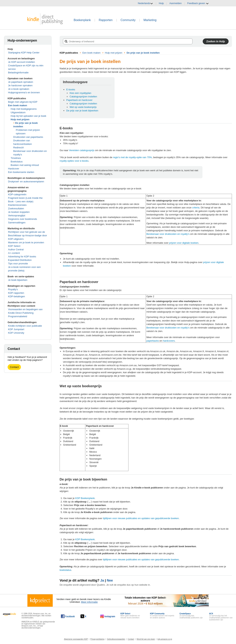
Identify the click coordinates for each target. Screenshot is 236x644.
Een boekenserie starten (21, 172)
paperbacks (153, 341)
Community (128, 20)
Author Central (16, 249)
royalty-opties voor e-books (74, 161)
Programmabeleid (18, 316)
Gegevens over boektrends (23, 219)
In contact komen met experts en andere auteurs (162, 616)
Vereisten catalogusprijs (82, 150)
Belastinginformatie (18, 73)
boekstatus (65, 570)
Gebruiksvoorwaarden (116, 639)
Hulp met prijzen (20, 119)
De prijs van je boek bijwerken (82, 111)
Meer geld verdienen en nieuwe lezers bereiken (130, 616)
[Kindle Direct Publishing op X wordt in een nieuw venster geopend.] (87, 616)
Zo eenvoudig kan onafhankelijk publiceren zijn (191, 616)
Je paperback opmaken (21, 82)
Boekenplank (82, 20)
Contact (14, 367)
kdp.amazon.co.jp (165, 639)
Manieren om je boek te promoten (26, 242)
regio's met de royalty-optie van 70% (132, 157)
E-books (71, 90)
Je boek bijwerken (18, 280)
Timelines (16, 158)
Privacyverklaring (97, 639)
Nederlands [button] (146, 3)
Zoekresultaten (16, 208)
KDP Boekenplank (85, 498)
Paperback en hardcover (79, 100)
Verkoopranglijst (17, 215)
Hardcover (14, 169)
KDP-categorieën (17, 194)
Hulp (161, 3)
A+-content (14, 253)
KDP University (16, 333)
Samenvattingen (17, 223)
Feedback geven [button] (198, 3)
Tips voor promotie (18, 264)
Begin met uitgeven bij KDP (23, 102)
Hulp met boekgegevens (24, 109)
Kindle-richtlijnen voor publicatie (25, 326)
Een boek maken (18, 105)
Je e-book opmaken (19, 89)
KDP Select (14, 246)
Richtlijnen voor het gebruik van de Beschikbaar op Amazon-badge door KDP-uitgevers (28, 235)
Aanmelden (175, 3)
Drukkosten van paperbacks (28, 137)
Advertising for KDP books (22, 257)
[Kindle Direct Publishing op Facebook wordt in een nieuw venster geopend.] (68, 616)
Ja (102, 580)
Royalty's (13, 289)
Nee (110, 580)
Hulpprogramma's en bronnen (24, 92)
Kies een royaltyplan (80, 93)
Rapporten (106, 20)
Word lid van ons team (146, 639)
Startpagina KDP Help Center (24, 53)
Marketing (150, 20)
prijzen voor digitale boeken (184, 243)
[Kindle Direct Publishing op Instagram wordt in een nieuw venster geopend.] (108, 616)
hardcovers (169, 341)
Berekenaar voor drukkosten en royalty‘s (168, 234)
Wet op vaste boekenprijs (83, 107)
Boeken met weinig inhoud (25, 165)
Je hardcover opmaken (20, 85)
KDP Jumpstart (16, 329)
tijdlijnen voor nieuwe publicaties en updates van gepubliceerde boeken (141, 518)
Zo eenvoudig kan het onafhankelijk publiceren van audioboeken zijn (221, 617)
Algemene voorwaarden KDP (76, 639)
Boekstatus (17, 162)
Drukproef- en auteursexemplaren (26, 182)
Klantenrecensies (17, 205)
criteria (196, 208)
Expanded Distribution (20, 260)
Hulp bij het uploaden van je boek (29, 116)
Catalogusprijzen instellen (83, 97)
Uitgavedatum (18, 112)
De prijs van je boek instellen (143, 53)
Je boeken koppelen (19, 212)
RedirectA (19, 148)
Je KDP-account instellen (22, 62)
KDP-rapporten (16, 293)
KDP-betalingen (17, 296)
